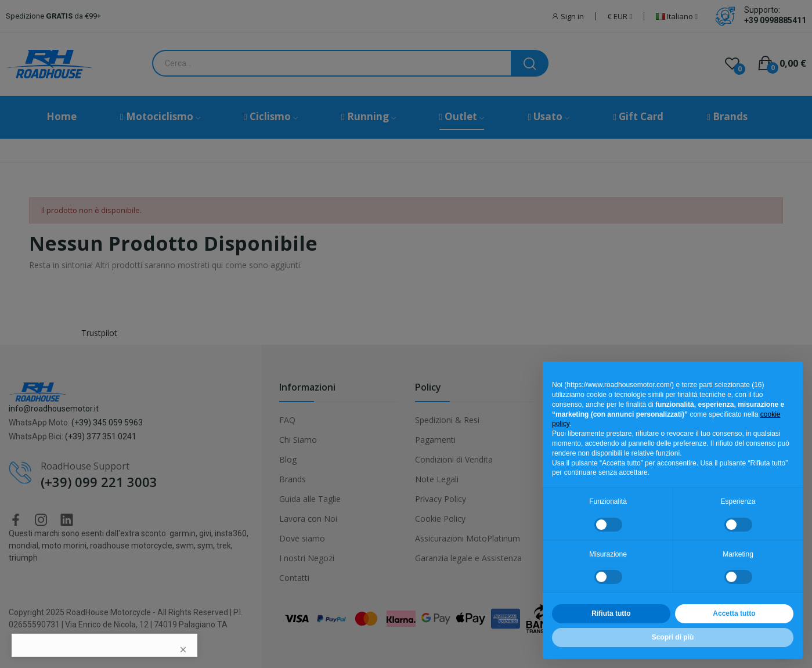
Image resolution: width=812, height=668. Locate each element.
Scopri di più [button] (673, 637)
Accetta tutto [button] (734, 613)
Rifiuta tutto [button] (611, 613)
